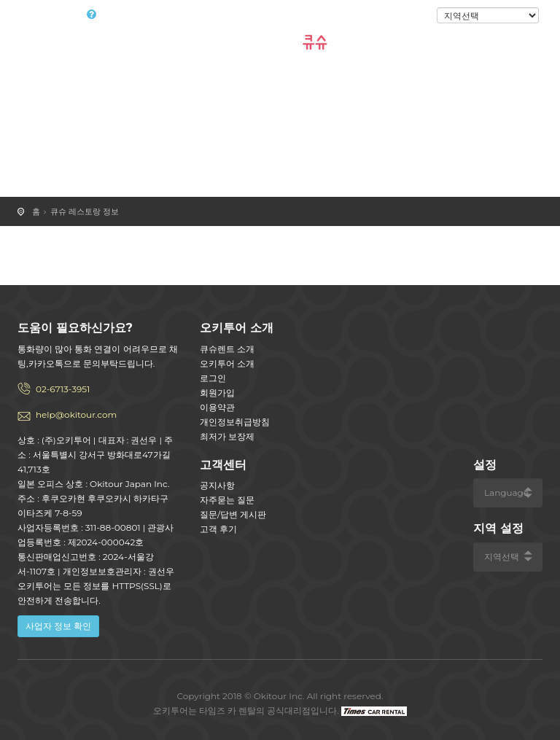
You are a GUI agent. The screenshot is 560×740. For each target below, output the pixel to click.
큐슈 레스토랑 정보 (85, 211)
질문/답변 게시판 (233, 514)
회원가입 (217, 393)
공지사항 (217, 485)
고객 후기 (218, 529)
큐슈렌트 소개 (227, 349)
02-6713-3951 (63, 389)
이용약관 (217, 407)
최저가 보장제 (227, 436)
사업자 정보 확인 (58, 626)
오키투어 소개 (227, 363)
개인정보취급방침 (235, 422)
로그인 (412, 16)
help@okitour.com (76, 414)
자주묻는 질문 (227, 500)
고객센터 (223, 465)
